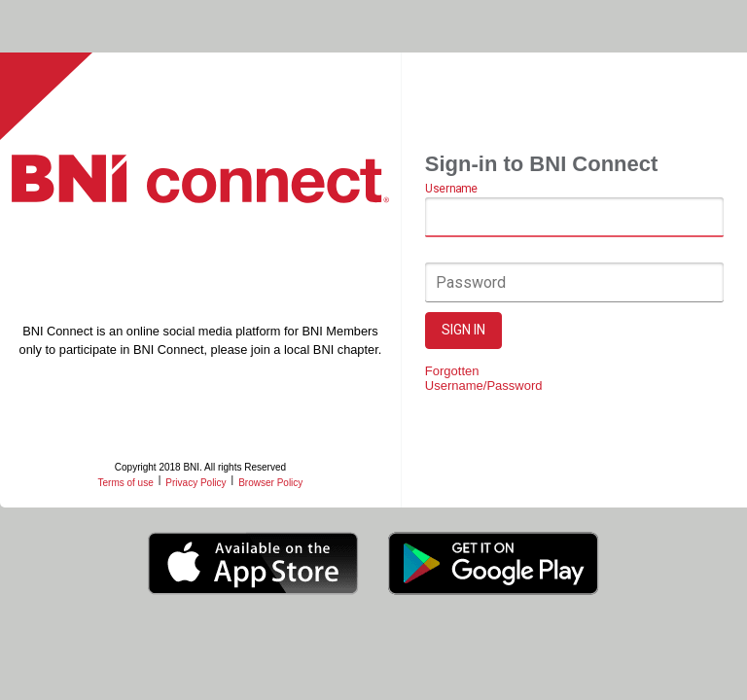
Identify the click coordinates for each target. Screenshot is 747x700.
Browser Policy (270, 483)
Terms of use (125, 483)
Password (471, 282)
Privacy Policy (196, 483)
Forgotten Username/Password (484, 378)
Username (451, 190)
